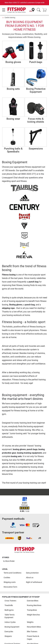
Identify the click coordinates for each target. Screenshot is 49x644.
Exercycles (9, 632)
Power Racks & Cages (33, 638)
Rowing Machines (34, 605)
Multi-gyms (9, 610)
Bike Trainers (32, 632)
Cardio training (10, 18)
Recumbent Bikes (34, 627)
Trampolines (32, 610)
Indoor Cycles (10, 622)
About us (30, 578)
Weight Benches (33, 615)
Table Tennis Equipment (10, 616)
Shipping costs (10, 582)
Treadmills (9, 605)
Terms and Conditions (12, 573)
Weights (30, 622)
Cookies (7, 578)
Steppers (8, 636)
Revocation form (10, 587)
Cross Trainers (10, 601)
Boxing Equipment (12, 627)
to (9, 561)
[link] (13, 525)
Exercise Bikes (33, 601)
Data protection (32, 573)
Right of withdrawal (34, 582)
